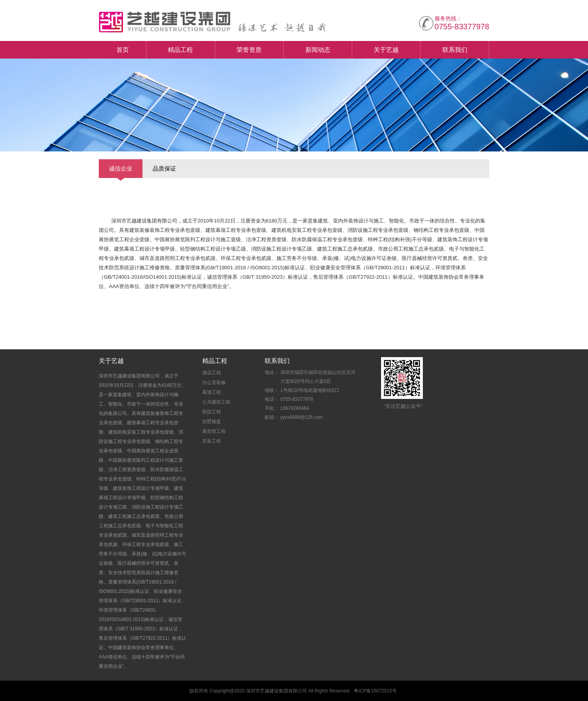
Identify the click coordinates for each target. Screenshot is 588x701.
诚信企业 (121, 168)
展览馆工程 (214, 431)
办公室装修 (214, 383)
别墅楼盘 (212, 422)
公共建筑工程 (216, 402)
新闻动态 (318, 50)
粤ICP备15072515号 (375, 691)
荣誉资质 (249, 50)
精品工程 (180, 50)
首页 (123, 50)
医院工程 (212, 412)
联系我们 (455, 50)
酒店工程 (212, 373)
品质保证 (164, 168)
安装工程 (212, 441)
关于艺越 (386, 50)
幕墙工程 (212, 392)
